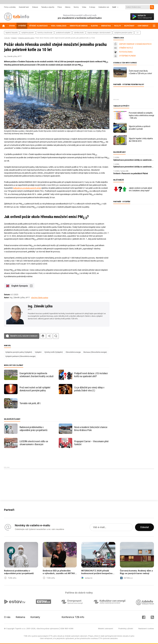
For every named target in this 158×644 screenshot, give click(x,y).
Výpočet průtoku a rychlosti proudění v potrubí (140, 128)
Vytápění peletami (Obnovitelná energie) (20, 356)
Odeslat (144, 527)
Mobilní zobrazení (106, 628)
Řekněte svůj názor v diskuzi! (24, 336)
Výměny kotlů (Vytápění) (54, 352)
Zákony (68, 7)
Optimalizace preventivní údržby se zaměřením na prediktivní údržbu (134, 160)
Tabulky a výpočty (48, 7)
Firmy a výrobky (10, 7)
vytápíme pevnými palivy (123, 33)
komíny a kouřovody (45, 33)
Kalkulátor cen (104, 7)
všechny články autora (40, 298)
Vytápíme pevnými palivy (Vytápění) (19, 352)
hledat (56, 336)
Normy (76, 7)
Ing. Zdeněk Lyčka (40, 306)
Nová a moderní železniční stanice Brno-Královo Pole (91, 429)
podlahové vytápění (63, 33)
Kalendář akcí (24, 7)
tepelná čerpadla (12, 33)
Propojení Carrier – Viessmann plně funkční (91, 443)
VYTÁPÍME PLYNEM (127, 56)
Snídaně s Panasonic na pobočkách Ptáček (131, 173)
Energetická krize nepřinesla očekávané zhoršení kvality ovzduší (37, 375)
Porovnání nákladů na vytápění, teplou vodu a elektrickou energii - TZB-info (141, 115)
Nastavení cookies (146, 628)
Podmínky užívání (126, 628)
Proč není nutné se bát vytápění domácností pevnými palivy (35, 389)
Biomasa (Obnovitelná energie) (95, 352)
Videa (84, 7)
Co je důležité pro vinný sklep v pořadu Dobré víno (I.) (89, 389)
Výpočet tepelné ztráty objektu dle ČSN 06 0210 (141, 140)
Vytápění (14, 38)
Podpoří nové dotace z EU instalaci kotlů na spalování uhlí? (91, 375)
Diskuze (35, 7)
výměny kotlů (79, 33)
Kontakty (35, 617)
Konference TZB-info (73, 617)
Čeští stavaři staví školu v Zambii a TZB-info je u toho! (140, 72)
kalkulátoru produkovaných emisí (27, 188)
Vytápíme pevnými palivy (26, 38)
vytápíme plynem (28, 33)
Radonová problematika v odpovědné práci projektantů (33, 429)
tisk (43, 336)
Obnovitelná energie (73, 352)
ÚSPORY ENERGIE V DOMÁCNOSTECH (135, 44)
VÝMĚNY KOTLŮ (126, 48)
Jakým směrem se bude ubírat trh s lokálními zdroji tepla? (140, 189)
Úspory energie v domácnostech (99, 33)
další (138, 33)
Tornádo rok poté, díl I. (30, 403)
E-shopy (92, 7)
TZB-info (7, 38)
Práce (60, 7)
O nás (7, 617)
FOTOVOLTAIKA (126, 52)
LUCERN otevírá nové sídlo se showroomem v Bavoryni (34, 443)
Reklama (20, 617)
